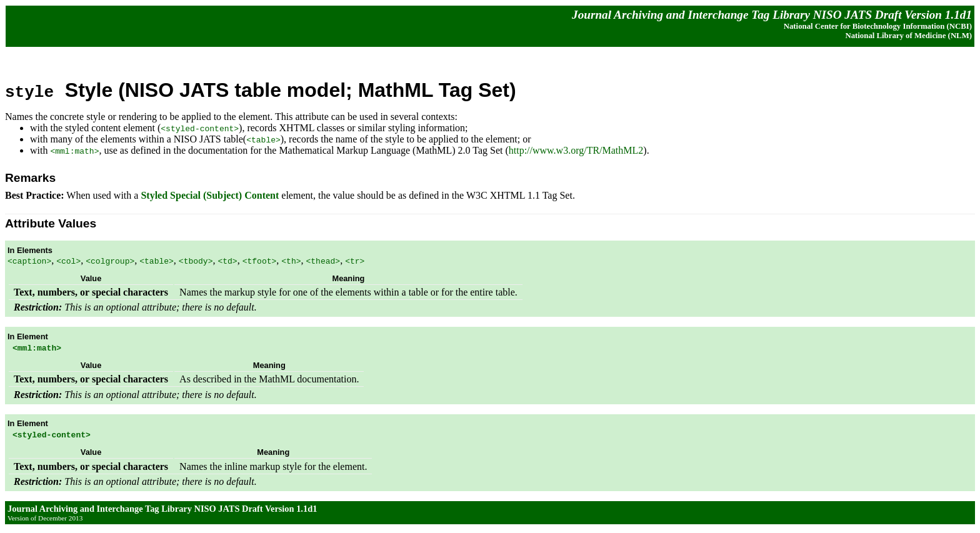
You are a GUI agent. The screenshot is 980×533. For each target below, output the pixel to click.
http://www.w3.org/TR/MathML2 (576, 150)
